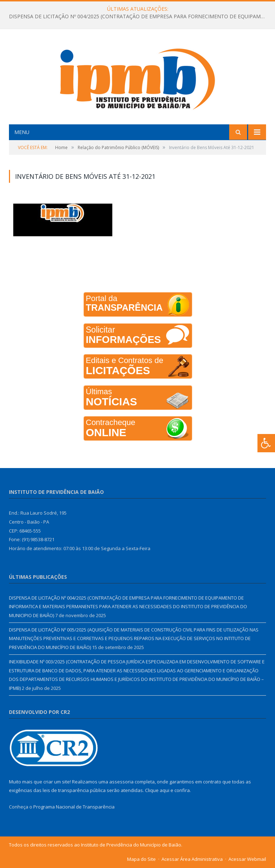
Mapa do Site (141, 859)
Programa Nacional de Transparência (74, 807)
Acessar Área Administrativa (192, 859)
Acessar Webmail (247, 859)
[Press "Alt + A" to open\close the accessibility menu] (266, 443)
